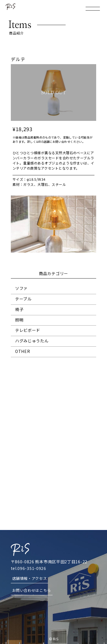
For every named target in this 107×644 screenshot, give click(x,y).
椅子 (19, 309)
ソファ (21, 288)
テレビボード (28, 330)
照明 (19, 320)
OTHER (23, 351)
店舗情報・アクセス (30, 578)
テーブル (23, 299)
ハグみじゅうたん (32, 341)
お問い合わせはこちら (32, 590)
